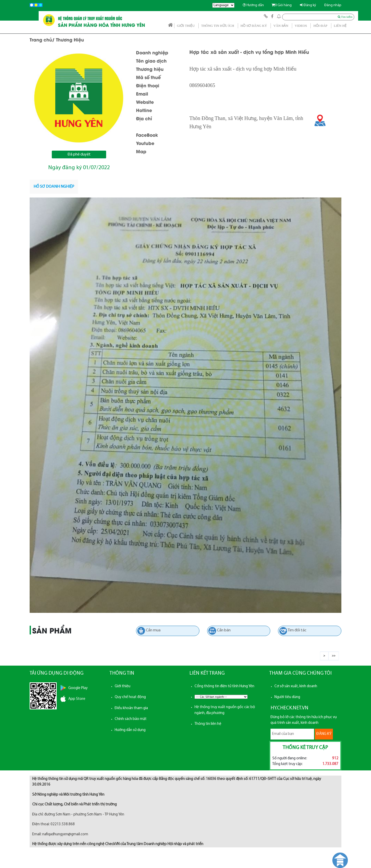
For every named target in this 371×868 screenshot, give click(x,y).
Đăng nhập (333, 5)
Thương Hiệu (70, 39)
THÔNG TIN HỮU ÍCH (218, 26)
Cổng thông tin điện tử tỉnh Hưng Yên (224, 686)
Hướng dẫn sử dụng (130, 730)
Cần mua (153, 630)
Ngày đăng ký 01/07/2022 (79, 168)
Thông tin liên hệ (208, 724)
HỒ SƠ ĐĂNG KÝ (254, 26)
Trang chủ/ (42, 39)
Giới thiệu (123, 686)
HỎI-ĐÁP (320, 26)
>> (334, 656)
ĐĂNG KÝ (324, 734)
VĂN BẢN (281, 26)
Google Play (78, 688)
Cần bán (224, 630)
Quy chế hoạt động (130, 697)
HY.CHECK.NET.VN (289, 708)
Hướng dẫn (253, 5)
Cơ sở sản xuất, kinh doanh (296, 686)
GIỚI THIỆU (186, 26)
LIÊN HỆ (340, 26)
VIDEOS (301, 26)
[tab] (54, 187)
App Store (77, 699)
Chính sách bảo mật (131, 719)
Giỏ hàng (282, 5)
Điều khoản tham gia (131, 708)
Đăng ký (308, 5)
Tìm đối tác (297, 630)
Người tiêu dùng (287, 697)
